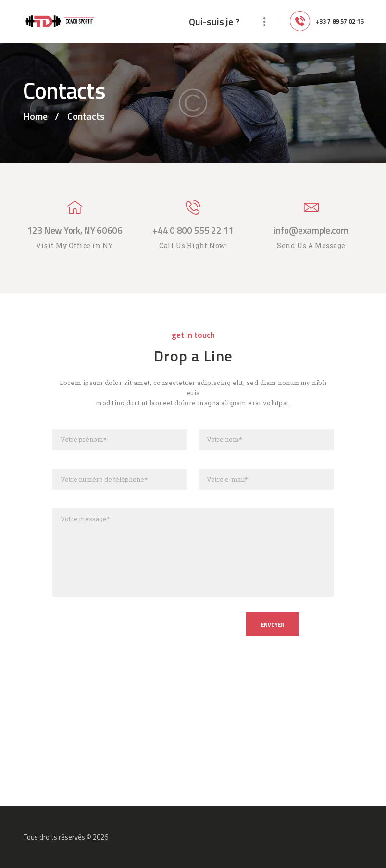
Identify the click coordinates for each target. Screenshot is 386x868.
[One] (193, 744)
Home (35, 117)
